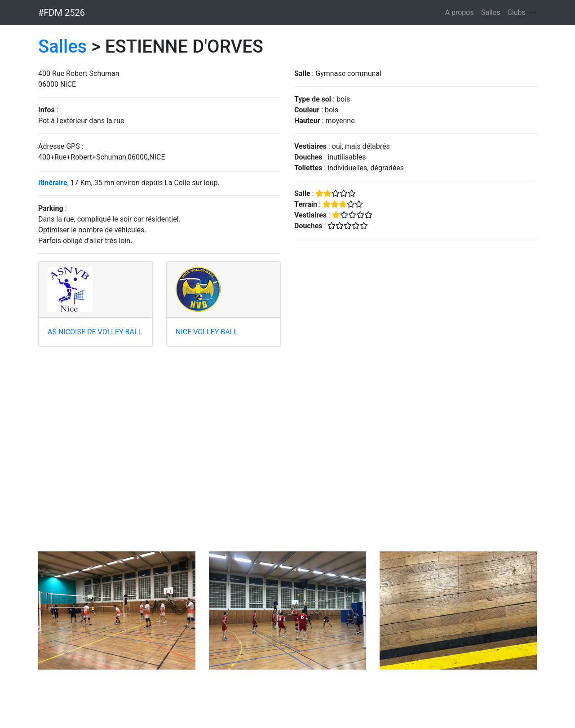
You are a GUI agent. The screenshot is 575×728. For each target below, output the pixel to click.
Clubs (516, 12)
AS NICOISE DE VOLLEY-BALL (95, 332)
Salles (491, 12)
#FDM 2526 (62, 13)
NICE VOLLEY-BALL (207, 332)
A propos (460, 12)
